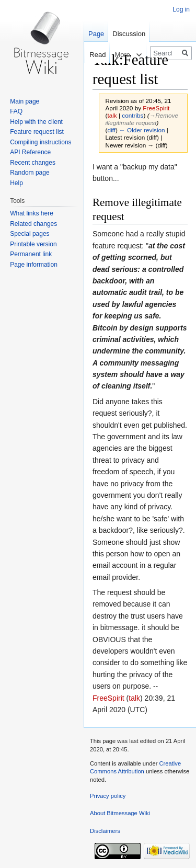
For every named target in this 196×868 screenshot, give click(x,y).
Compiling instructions (41, 142)
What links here (32, 213)
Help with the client (36, 122)
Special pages (30, 234)
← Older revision (142, 130)
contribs (132, 115)
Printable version (33, 244)
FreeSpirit (108, 698)
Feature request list (37, 132)
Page (96, 34)
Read (91, 55)
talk (112, 115)
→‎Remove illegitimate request (142, 119)
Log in (181, 9)
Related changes (33, 224)
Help (16, 183)
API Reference (30, 152)
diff (111, 130)
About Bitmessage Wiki (120, 813)
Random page (30, 173)
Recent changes (33, 163)
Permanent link (31, 254)
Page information (34, 265)
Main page (25, 101)
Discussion (129, 34)
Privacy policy (108, 796)
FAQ (16, 111)
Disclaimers (105, 831)
